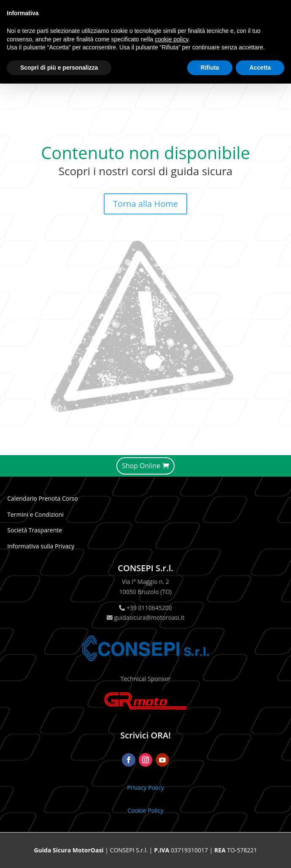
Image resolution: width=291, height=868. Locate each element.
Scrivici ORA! (145, 735)
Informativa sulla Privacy (41, 546)
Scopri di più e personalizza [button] (59, 68)
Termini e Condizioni (35, 514)
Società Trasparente (35, 530)
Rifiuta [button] (210, 68)
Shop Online (141, 466)
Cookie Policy (145, 810)
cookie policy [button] (171, 39)
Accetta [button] (260, 68)
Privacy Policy (145, 788)
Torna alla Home (145, 204)
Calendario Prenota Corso (43, 498)
